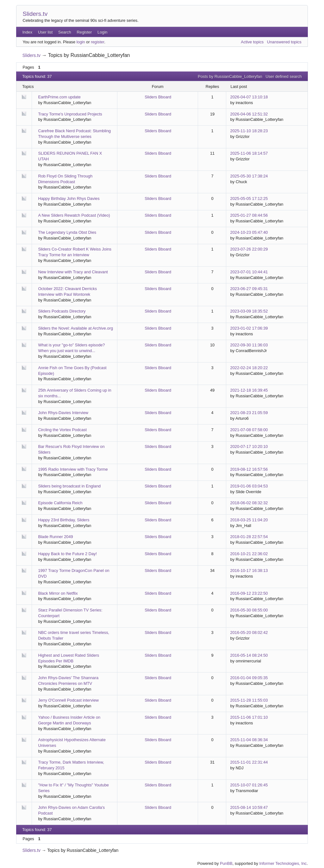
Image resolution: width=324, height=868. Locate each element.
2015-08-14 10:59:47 (249, 807)
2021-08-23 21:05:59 (249, 413)
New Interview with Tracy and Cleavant (73, 272)
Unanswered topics (284, 42)
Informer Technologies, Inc (283, 863)
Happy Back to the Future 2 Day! (67, 554)
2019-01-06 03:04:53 (249, 486)
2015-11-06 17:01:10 (249, 717)
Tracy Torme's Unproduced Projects (70, 114)
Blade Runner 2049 (55, 537)
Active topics (252, 42)
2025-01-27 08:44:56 (249, 215)
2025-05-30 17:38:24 (249, 176)
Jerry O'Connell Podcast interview (68, 700)
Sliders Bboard (158, 97)
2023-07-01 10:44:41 (249, 272)
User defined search (284, 76)
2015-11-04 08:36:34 (249, 740)
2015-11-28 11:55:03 (249, 700)
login (81, 42)
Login (102, 32)
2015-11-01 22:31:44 (249, 762)
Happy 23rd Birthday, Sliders (64, 520)
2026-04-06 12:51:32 (249, 114)
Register (84, 32)
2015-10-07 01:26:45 (249, 785)
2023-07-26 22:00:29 (249, 249)
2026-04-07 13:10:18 (249, 97)
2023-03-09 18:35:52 (249, 311)
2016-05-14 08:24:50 (249, 655)
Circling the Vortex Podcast (62, 430)
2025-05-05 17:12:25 (249, 198)
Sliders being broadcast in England (69, 486)
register (97, 42)
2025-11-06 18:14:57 (249, 153)
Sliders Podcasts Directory (62, 311)
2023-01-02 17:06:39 (249, 328)
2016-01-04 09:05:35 (249, 678)
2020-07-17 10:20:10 (249, 446)
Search (65, 32)
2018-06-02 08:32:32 (249, 503)
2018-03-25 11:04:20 (249, 520)
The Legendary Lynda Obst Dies (67, 232)
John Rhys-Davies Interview (63, 413)
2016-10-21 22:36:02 (249, 554)
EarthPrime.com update (59, 97)
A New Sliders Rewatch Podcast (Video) (74, 215)
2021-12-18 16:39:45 (249, 390)
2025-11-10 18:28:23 (249, 131)
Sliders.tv (35, 14)
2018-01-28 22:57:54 (249, 537)
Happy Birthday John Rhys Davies (69, 198)
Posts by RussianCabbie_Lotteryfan (230, 76)
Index (27, 32)
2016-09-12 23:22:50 (249, 593)
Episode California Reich (60, 503)
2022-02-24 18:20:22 (249, 368)
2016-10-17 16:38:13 (249, 570)
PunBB (226, 863)
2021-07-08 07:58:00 (249, 430)
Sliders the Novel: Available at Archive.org (75, 328)
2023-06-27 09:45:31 (249, 289)
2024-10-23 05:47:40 (249, 232)
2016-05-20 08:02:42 (249, 632)
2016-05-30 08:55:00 (249, 610)
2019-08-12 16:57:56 (249, 469)
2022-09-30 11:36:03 (249, 345)
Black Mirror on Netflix (58, 593)
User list (45, 32)
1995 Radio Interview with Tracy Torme (73, 469)
